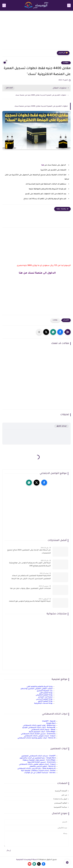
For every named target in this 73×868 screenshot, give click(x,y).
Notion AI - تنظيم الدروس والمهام (43, 766)
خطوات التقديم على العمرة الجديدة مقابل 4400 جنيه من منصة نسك (41, 95)
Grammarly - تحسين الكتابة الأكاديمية (42, 762)
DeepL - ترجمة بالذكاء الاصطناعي (43, 730)
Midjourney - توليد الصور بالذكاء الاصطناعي (39, 726)
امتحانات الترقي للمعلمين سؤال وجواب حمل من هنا (30, 589)
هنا (42, 165)
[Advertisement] (36, 32)
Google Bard (51, 723)
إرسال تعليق (61, 426)
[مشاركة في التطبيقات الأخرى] (39, 332)
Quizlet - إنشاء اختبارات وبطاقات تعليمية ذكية (38, 771)
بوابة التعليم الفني (46, 693)
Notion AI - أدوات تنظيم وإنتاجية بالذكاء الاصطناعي (36, 738)
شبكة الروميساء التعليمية (27, 860)
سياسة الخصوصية (60, 807)
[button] (60, 332)
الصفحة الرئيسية (61, 791)
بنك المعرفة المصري (45, 691)
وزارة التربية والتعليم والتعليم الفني (40, 687)
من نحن (64, 795)
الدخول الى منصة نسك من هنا (37, 273)
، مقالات (66, 63)
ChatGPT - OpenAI (49, 721)
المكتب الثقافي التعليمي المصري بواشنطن (36, 689)
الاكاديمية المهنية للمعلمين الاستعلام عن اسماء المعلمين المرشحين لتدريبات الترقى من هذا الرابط (31, 577)
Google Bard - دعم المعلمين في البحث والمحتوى (38, 758)
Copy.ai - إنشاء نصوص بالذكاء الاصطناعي (40, 736)
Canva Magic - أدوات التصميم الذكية (42, 732)
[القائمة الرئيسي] (69, 5)
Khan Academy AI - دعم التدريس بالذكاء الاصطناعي (36, 769)
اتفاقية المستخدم (61, 803)
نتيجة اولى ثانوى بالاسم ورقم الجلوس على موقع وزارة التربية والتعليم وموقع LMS (30, 565)
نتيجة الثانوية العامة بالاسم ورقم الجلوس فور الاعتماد (30, 601)
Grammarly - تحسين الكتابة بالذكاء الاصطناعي (38, 734)
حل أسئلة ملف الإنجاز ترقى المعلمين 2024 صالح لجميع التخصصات (29, 552)
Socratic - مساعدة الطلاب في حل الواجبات (40, 773)
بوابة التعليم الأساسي (44, 699)
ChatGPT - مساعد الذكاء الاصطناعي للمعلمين (38, 756)
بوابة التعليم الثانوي (45, 701)
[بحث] (4, 5)
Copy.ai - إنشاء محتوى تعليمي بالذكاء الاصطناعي (37, 764)
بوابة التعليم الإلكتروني (44, 695)
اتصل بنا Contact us (60, 799)
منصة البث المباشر (45, 697)
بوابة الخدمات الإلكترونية (43, 703)
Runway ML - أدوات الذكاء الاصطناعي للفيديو (39, 728)
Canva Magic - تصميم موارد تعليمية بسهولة (39, 760)
